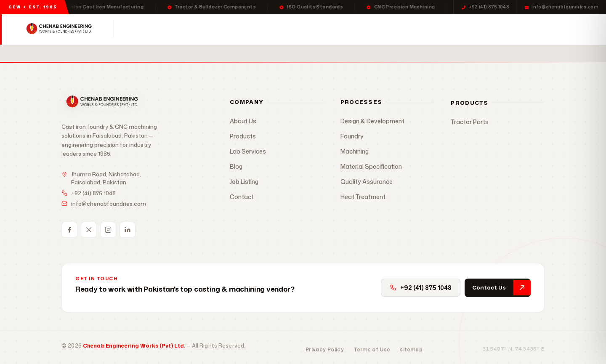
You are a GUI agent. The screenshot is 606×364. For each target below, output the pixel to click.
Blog (236, 166)
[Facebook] (69, 230)
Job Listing (244, 182)
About (353, 29)
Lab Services (307, 29)
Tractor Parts (470, 122)
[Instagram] (108, 230)
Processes (250, 29)
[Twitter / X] (89, 230)
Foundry (352, 136)
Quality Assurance (367, 182)
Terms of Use (372, 349)
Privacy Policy (325, 349)
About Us (243, 121)
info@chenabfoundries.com (562, 7)
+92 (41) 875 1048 (485, 7)
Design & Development (372, 121)
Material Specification (371, 166)
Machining (355, 151)
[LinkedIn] (128, 230)
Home (152, 29)
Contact (392, 29)
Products (194, 29)
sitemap (411, 349)
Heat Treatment (363, 197)
